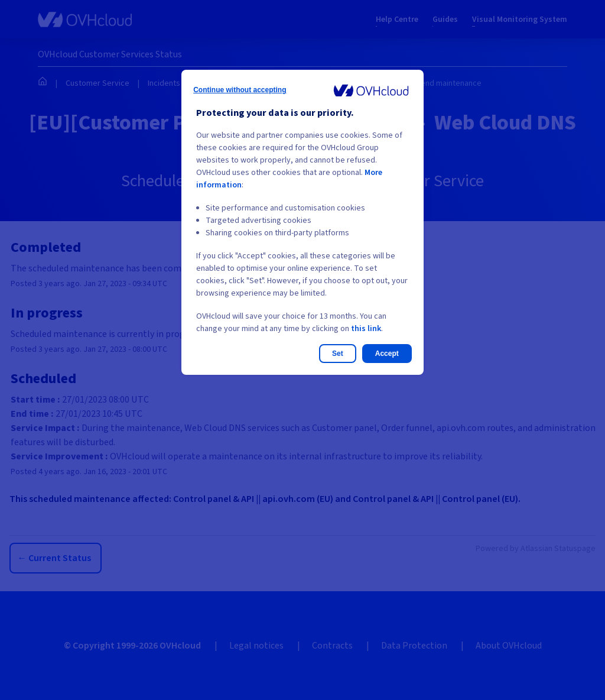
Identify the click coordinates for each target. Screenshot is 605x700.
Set (338, 354)
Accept (387, 354)
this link (366, 329)
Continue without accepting (240, 90)
